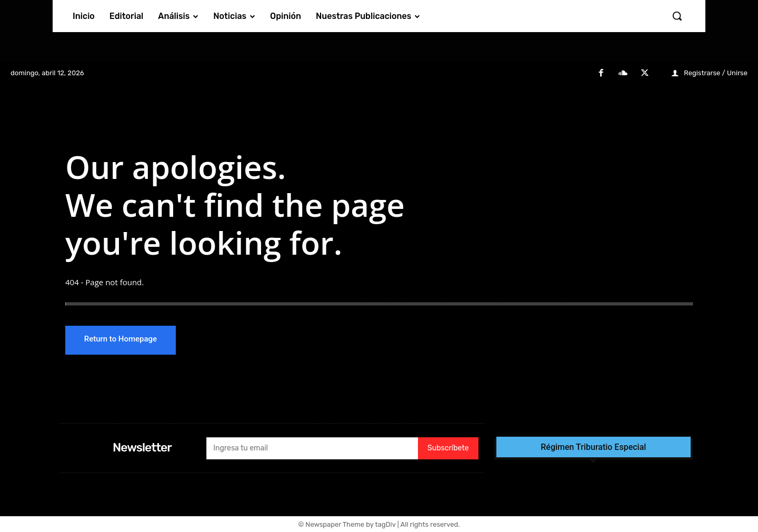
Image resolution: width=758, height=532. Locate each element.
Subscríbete (448, 449)
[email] (312, 448)
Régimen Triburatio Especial (593, 447)
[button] (677, 16)
